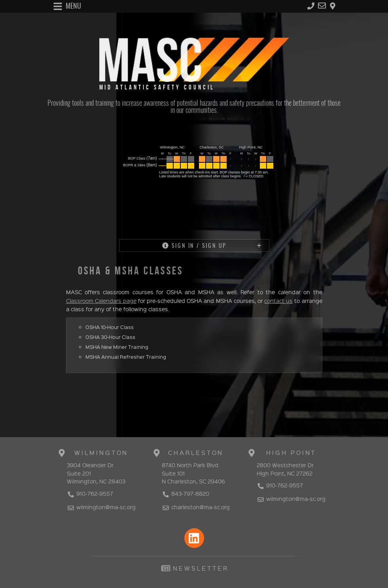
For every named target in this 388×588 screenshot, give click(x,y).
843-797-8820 (185, 493)
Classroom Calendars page (101, 301)
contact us (278, 301)
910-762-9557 (90, 493)
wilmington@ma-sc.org (101, 507)
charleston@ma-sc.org (196, 507)
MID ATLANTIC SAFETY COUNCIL (157, 88)
